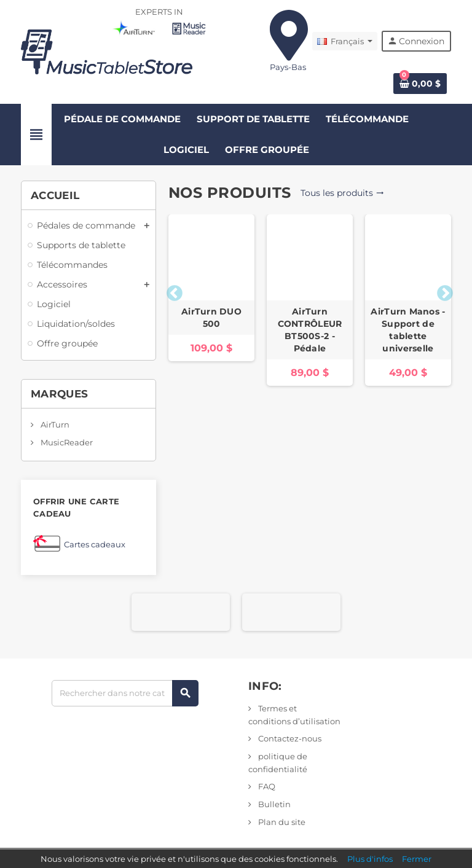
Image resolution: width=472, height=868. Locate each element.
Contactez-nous (289, 738)
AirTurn (54, 424)
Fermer (417, 859)
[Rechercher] (125, 693)
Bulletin (273, 804)
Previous (171, 291)
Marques (59, 394)
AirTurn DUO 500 (211, 318)
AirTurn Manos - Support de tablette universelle (408, 330)
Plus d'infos (370, 859)
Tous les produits (342, 193)
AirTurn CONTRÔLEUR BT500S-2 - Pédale (310, 330)
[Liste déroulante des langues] (345, 41)
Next (442, 291)
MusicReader (66, 442)
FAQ (266, 786)
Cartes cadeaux (95, 544)
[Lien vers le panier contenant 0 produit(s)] (420, 84)
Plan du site (281, 822)
